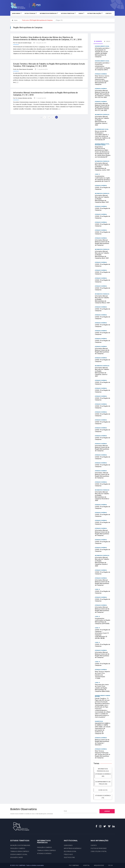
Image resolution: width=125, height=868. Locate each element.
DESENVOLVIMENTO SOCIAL (102, 46)
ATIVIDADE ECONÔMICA (101, 74)
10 (56, 117)
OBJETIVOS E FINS (69, 858)
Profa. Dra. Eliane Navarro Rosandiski (23, 69)
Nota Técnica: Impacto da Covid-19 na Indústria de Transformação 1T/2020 (102, 675)
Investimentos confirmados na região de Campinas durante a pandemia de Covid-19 (103, 179)
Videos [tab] (107, 41)
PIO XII (110, 865)
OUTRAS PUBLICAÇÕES (95, 13)
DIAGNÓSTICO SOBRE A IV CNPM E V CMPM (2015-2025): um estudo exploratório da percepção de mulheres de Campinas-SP (103, 728)
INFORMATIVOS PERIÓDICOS (49, 13)
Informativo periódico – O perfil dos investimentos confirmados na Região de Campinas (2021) (103, 66)
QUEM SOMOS (17, 13)
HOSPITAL (86, 865)
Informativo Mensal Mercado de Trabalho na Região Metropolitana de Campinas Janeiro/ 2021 (102, 372)
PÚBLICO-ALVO (68, 854)
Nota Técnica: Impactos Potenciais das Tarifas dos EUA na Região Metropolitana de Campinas (102, 754)
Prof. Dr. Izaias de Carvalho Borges (22, 43)
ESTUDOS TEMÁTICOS (68, 13)
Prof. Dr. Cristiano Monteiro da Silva (23, 98)
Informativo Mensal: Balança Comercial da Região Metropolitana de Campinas (102, 243)
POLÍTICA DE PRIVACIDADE (99, 848)
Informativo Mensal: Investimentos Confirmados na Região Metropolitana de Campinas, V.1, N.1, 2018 (45, 93)
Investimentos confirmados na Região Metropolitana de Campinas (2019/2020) (103, 621)
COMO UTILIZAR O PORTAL (99, 851)
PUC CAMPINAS (74, 865)
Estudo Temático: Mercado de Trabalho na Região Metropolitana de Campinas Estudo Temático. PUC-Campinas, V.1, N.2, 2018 (49, 65)
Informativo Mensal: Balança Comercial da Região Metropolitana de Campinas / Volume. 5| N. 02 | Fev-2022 (103, 94)
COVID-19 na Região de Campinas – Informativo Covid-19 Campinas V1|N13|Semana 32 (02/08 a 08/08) (102, 634)
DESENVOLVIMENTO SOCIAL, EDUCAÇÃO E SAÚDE (102, 144)
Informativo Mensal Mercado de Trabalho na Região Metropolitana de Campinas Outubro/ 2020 (102, 562)
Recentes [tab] (98, 41)
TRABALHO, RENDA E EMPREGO (20, 851)
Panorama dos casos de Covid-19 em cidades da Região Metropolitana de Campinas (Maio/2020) (102, 688)
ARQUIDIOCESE (99, 865)
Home (15, 20)
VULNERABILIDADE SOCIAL (102, 129)
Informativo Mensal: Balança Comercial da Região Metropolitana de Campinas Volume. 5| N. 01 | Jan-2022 (102, 107)
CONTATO (108, 13)
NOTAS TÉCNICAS (31, 13)
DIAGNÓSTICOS (99, 721)
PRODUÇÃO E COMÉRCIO (18, 848)
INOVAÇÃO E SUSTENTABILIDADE (20, 845)
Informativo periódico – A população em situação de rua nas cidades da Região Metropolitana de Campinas (103, 52)
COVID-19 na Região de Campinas (102, 188)
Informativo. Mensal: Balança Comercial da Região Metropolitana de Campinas (102, 475)
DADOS (81, 13)
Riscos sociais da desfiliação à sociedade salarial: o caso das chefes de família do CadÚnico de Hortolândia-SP (103, 135)
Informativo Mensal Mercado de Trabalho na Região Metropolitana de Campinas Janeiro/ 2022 (102, 121)
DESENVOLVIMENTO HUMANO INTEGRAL (102, 696)
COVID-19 (97, 174)
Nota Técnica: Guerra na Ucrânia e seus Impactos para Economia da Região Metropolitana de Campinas (102, 80)
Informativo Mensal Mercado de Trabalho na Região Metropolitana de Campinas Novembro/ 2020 (102, 496)
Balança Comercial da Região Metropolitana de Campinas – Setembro (102, 742)
